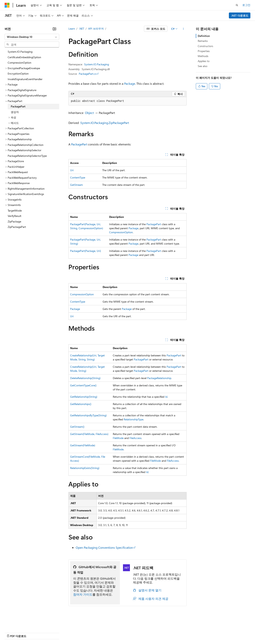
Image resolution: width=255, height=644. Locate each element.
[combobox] (32, 37)
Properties (204, 51)
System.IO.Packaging (97, 64)
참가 (58, 632)
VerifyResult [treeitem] (15, 216)
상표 (144, 632)
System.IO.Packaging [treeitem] (20, 52)
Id (166, 397)
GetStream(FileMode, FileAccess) (89, 434)
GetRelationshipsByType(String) (88, 415)
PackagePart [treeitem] (18, 106)
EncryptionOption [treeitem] (18, 73)
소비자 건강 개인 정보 (104, 632)
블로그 (44, 632)
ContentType (78, 177)
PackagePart (79, 144)
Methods (203, 56)
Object (89, 113)
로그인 (246, 5)
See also (203, 66)
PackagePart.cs (88, 74)
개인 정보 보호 (75, 632)
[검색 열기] (237, 5)
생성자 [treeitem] (15, 112)
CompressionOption (121, 232)
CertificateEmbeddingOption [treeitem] (24, 57)
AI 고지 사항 (12, 632)
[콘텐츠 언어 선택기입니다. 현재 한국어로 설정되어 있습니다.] (12, 623)
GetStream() (77, 427)
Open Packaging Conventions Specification (104, 547)
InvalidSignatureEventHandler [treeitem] (25, 79)
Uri (72, 170)
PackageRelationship (159, 378)
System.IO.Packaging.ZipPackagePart (105, 123)
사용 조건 (130, 632)
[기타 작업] (183, 29)
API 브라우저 (96, 29)
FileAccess (135, 438)
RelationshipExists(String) (85, 468)
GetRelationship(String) (84, 397)
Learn (72, 29)
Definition (204, 36)
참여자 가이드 (83, 594)
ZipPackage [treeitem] (14, 221)
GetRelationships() (81, 404)
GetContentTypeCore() (83, 385)
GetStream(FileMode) (83, 445)
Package (130, 83)
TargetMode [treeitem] (15, 210)
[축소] (54, 29)
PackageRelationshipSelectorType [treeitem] (27, 156)
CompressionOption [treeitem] (20, 63)
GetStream (76, 185)
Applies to (204, 61)
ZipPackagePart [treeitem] (17, 227)
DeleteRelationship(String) (85, 378)
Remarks (203, 41)
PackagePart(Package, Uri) (86, 251)
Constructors (205, 46)
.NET (82, 29)
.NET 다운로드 (240, 15)
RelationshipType (134, 419)
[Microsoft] (7, 5)
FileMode (118, 438)
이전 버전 (30, 632)
